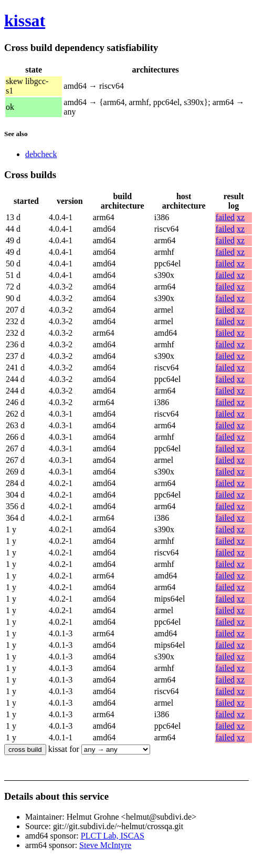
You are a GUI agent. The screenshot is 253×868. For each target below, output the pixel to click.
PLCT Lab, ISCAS (113, 836)
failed (225, 217)
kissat (25, 20)
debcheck (41, 154)
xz (241, 217)
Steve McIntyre (105, 845)
